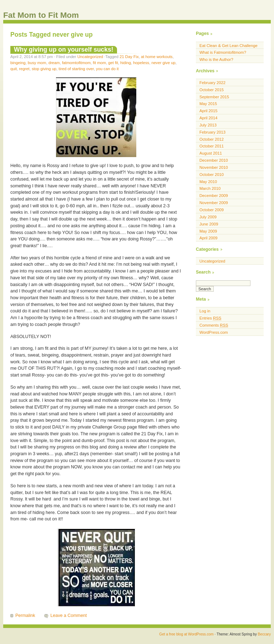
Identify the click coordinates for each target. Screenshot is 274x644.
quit (14, 69)
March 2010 (210, 188)
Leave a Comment (68, 616)
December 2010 (214, 160)
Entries (210, 318)
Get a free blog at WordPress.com (186, 634)
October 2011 (212, 146)
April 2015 (209, 111)
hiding (126, 63)
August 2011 (211, 153)
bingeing (18, 63)
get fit (113, 63)
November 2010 (214, 167)
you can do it (107, 69)
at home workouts (157, 57)
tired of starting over (76, 69)
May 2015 (208, 104)
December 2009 (214, 196)
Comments (214, 325)
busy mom (37, 63)
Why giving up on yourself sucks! (64, 50)
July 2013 (208, 125)
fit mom (99, 63)
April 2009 (209, 238)
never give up (163, 63)
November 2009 (214, 203)
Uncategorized (90, 57)
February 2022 (212, 83)
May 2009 (208, 231)
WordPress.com (214, 332)
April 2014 (209, 118)
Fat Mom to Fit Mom (41, 15)
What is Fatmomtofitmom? (223, 52)
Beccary (264, 634)
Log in (205, 311)
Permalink (25, 616)
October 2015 (212, 90)
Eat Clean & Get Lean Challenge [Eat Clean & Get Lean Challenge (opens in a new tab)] (229, 46)
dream (54, 63)
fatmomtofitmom (76, 63)
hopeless (141, 63)
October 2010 (212, 175)
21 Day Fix (129, 57)
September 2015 (214, 97)
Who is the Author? (216, 59)
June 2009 (209, 224)
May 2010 (208, 182)
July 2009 (208, 217)
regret (24, 69)
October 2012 (212, 139)
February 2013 (212, 132)
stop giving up (44, 69)
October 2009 (212, 210)
